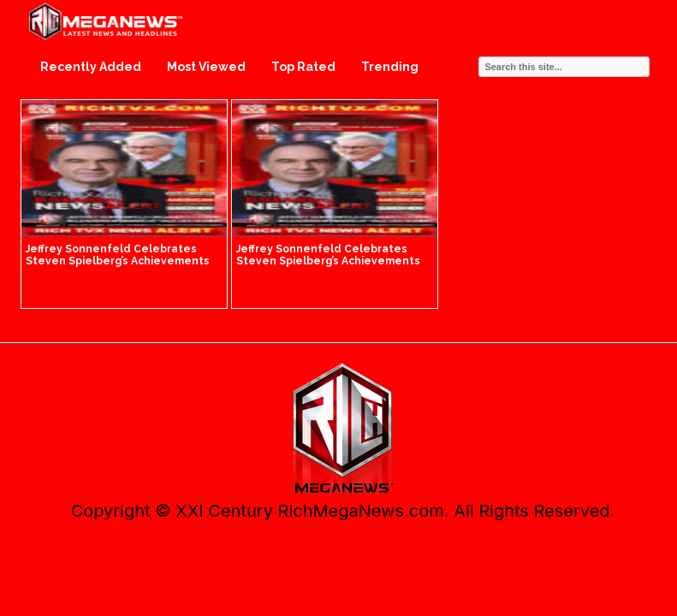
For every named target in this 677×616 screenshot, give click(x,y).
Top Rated (303, 67)
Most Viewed (206, 67)
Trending (390, 67)
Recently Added (91, 67)
